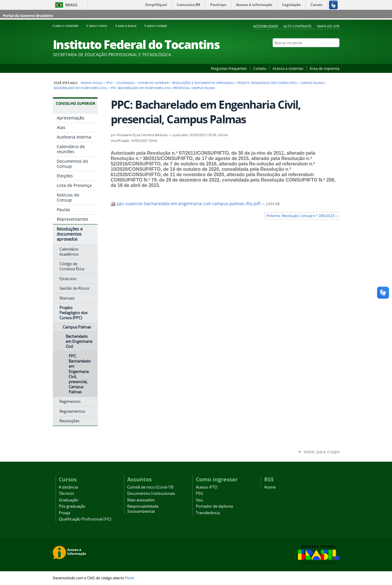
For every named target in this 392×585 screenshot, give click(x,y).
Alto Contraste (298, 26)
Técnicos (66, 493)
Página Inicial (92, 83)
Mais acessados (141, 500)
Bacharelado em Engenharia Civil (80, 88)
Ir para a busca (129, 26)
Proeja (64, 513)
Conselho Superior (153, 83)
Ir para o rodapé (158, 26)
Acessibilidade (266, 26)
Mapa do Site (328, 26)
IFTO (109, 83)
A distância (68, 487)
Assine (270, 487)
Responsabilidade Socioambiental (143, 509)
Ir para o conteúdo (69, 26)
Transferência (208, 513)
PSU (199, 493)
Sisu (199, 500)
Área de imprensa (325, 68)
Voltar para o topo (322, 452)
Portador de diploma (214, 506)
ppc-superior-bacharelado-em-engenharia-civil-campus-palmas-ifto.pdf (186, 204)
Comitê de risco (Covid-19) (150, 487)
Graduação (69, 500)
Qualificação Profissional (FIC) (85, 519)
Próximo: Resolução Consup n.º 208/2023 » (302, 216)
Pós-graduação (72, 506)
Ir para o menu (100, 26)
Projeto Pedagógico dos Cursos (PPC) (267, 83)
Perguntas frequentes (229, 68)
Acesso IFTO (207, 487)
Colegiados (125, 83)
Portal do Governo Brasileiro (28, 16)
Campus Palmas (312, 83)
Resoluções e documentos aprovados (203, 83)
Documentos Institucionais (151, 493)
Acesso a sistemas (288, 68)
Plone (129, 578)
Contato (260, 68)
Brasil (72, 5)
